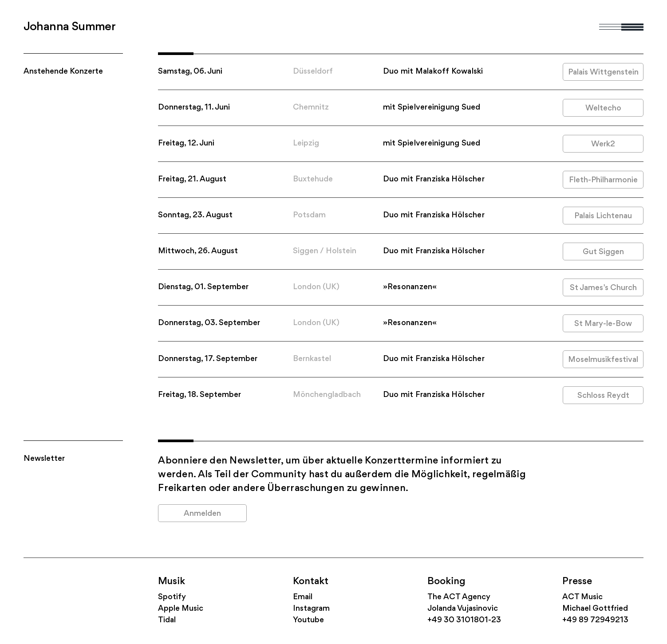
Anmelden (202, 514)
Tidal (167, 620)
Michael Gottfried (595, 609)
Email (303, 597)
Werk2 (603, 144)
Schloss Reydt (603, 396)
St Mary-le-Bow (603, 324)
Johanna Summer (70, 27)
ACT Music (582, 597)
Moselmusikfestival (603, 360)
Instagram (311, 609)
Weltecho (603, 108)
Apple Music (181, 609)
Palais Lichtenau (603, 216)
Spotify (172, 597)
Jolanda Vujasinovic (463, 609)
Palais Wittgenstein (603, 73)
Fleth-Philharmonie (603, 180)
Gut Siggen (603, 252)
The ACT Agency (459, 597)
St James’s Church (603, 288)
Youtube (308, 620)
